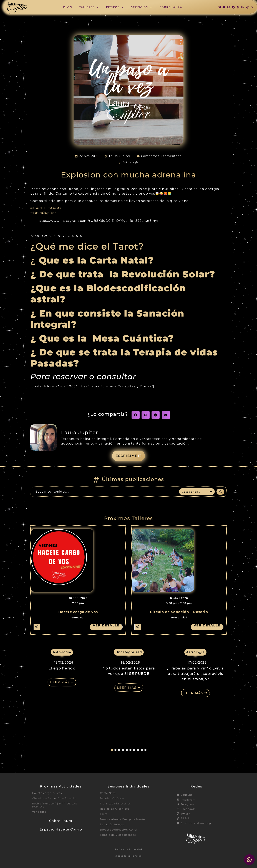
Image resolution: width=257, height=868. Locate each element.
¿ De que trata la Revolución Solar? (123, 274)
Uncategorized (129, 652)
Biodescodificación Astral (119, 830)
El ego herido (62, 712)
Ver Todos (39, 812)
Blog (68, 7)
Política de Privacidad (129, 849)
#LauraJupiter (43, 213)
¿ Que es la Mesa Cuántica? (104, 338)
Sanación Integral (113, 824)
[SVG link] (17, 7)
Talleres (89, 7)
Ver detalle (106, 625)
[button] (136, 415)
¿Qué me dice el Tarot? (87, 246)
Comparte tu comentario (161, 156)
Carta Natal (108, 793)
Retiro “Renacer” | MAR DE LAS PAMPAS (55, 805)
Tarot (104, 814)
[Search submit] (220, 492)
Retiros (115, 7)
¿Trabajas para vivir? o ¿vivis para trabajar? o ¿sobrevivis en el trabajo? (196, 718)
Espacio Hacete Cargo (61, 829)
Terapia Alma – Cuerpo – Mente (123, 819)
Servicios (142, 7)
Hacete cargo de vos (78, 612)
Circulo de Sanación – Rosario (179, 612)
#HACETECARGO (46, 208)
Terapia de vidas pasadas (118, 835)
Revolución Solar (112, 798)
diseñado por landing (128, 856)
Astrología (131, 162)
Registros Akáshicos (115, 809)
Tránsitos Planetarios (115, 804)
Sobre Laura (171, 7)
